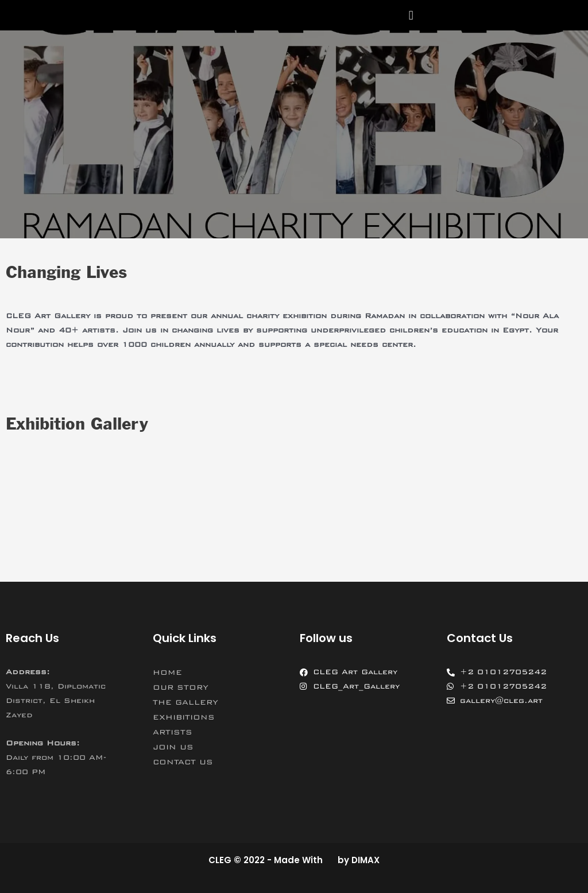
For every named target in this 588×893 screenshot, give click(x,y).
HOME (167, 672)
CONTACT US (183, 762)
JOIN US (173, 747)
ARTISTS (173, 732)
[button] (411, 15)
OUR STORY (181, 687)
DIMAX (365, 860)
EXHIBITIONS (184, 717)
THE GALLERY (185, 702)
